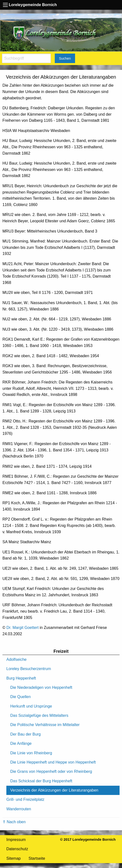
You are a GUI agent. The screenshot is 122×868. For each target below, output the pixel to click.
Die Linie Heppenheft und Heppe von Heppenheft (53, 762)
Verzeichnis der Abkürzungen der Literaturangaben (54, 790)
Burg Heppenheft (21, 678)
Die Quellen (21, 697)
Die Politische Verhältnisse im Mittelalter (45, 725)
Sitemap (14, 858)
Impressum (16, 840)
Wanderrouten (19, 809)
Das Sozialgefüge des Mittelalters (39, 715)
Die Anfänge (21, 743)
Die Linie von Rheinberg (31, 753)
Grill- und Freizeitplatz (25, 799)
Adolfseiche (17, 659)
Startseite (37, 858)
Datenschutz (17, 849)
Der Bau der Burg (26, 734)
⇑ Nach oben (14, 822)
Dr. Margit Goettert (22, 628)
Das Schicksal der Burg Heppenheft (41, 781)
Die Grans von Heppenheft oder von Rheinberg (51, 771)
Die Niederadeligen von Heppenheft (41, 687)
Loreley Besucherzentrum (29, 669)
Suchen (65, 58)
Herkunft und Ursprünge (31, 706)
